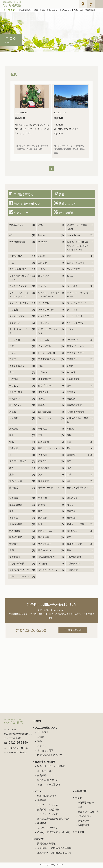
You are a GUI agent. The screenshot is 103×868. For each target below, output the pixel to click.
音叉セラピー (45, 545)
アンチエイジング (18, 287)
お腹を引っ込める (76, 264)
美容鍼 (41, 506)
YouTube (43, 243)
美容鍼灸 (42, 824)
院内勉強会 (72, 532)
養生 (69, 552)
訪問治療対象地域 (46, 845)
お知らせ (43, 264)
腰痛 (12, 512)
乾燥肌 (70, 367)
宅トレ (13, 436)
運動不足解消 (16, 525)
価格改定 (14, 387)
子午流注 (43, 430)
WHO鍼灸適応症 (17, 243)
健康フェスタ (16, 393)
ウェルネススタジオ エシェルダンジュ (19, 296)
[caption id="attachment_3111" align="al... (71, 110)
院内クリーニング (47, 532)
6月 (11, 236)
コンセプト (43, 733)
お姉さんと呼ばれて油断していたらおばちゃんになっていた (78, 247)
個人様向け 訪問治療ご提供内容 (54, 849)
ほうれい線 (44, 277)
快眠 (12, 443)
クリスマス (44, 304)
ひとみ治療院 (73, 270)
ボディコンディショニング (49, 332)
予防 (12, 374)
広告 (69, 436)
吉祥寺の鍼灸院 (74, 406)
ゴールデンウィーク (77, 304)
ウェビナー (44, 287)
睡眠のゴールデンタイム (49, 491)
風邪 (12, 552)
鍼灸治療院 (15, 532)
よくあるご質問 (45, 752)
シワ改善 (14, 311)
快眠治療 (42, 802)
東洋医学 (45, 146)
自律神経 (71, 512)
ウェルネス (72, 287)
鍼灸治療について (46, 777)
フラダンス (44, 324)
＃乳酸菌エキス (74, 565)
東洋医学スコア (45, 772)
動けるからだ (16, 406)
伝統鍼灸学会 (73, 380)
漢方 (40, 476)
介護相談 (14, 380)
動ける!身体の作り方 (49, 10)
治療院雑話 (90, 10)
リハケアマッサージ (48, 829)
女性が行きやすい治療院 (78, 421)
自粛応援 (14, 519)
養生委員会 (15, 558)
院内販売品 (44, 538)
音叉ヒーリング (74, 545)
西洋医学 (43, 519)
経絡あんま (72, 499)
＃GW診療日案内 (46, 558)
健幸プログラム (46, 387)
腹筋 (40, 512)
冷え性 (41, 400)
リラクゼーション (76, 347)
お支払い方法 (16, 257)
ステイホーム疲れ (47, 311)
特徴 (40, 743)
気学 (36, 150)
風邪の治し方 (45, 552)
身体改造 (71, 519)
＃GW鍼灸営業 (74, 558)
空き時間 (43, 499)
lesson (41, 236)
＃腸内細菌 (72, 571)
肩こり (70, 506)
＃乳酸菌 (43, 565)
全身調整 (71, 393)
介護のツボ (78, 10)
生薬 (69, 476)
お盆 (12, 264)
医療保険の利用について (50, 756)
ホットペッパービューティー (20, 332)
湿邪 (12, 476)
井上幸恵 (71, 374)
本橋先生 (43, 456)
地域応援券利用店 (76, 413)
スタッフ (42, 747)
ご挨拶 (41, 738)
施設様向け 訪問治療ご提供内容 (54, 854)
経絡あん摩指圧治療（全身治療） (54, 834)
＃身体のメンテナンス (20, 578)
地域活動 (14, 419)
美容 (36, 10)
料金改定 (14, 449)
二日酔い (43, 374)
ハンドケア (44, 317)
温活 (69, 469)
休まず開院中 (45, 380)
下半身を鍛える (17, 367)
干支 (32, 146)
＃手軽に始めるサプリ (20, 571)
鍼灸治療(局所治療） (48, 797)
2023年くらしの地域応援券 (77, 228)
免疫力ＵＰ (44, 393)
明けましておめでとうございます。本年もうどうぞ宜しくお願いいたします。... (32, 110)
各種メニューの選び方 (49, 786)
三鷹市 (13, 360)
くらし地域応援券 (18, 270)
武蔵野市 (43, 463)
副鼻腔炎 (71, 400)
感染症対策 (44, 443)
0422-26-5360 (31, 631)
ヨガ (12, 347)
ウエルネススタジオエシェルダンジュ (49, 296)
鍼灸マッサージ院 (76, 525)
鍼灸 (41, 150)
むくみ (70, 277)
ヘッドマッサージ (76, 324)
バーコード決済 (74, 317)
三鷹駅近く (72, 360)
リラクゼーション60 (48, 806)
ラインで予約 (45, 347)
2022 (60, 146)
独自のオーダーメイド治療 (51, 768)
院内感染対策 (16, 538)
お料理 (41, 257)
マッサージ (24, 146)
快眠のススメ (66, 10)
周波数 (13, 413)
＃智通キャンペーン (48, 571)
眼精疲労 (14, 489)
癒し (69, 482)
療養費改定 (44, 482)
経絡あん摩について (48, 781)
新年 (37, 146)
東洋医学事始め (25, 10)
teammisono (73, 236)
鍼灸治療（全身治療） (49, 811)
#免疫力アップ (16, 226)
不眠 (40, 367)
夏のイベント (45, 419)
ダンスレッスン (17, 317)
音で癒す (14, 545)
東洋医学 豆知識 (25, 150)
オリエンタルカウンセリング (78, 296)
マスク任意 (44, 341)
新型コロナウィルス (48, 449)
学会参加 (71, 430)
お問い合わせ (73, 631)
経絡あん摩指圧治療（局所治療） (54, 820)
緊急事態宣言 (16, 506)
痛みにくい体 (16, 482)
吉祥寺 (41, 406)
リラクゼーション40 (48, 815)
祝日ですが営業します (78, 489)
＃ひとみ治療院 (17, 565)
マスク (70, 330)
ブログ (11, 10)
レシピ (13, 354)
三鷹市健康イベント (48, 360)
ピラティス (15, 324)
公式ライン (15, 400)
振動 (69, 443)
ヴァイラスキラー (76, 354)
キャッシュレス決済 (19, 304)
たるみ (41, 270)
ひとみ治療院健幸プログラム (20, 279)
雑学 (69, 538)
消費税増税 (44, 469)
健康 (69, 387)
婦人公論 (14, 430)
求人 (12, 469)
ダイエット (72, 311)
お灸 (69, 257)
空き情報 (14, 499)
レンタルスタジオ (47, 354)
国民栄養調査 (45, 413)
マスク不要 (15, 341)
